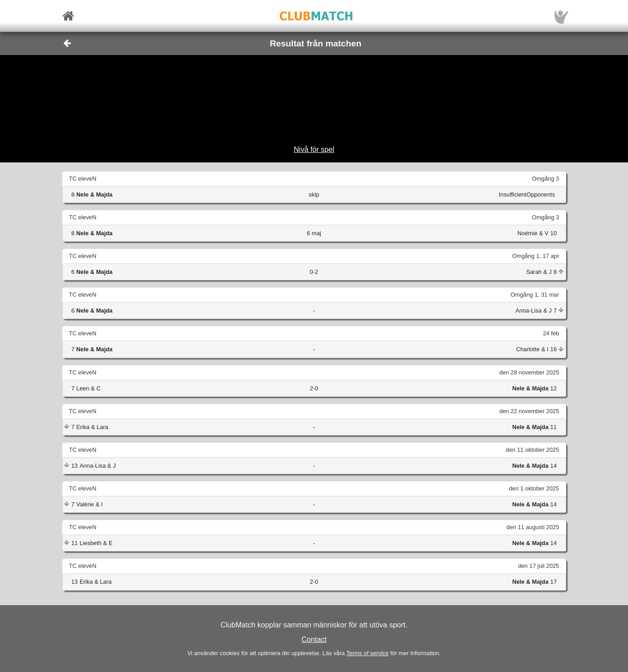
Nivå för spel (314, 149)
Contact (314, 639)
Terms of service (367, 653)
